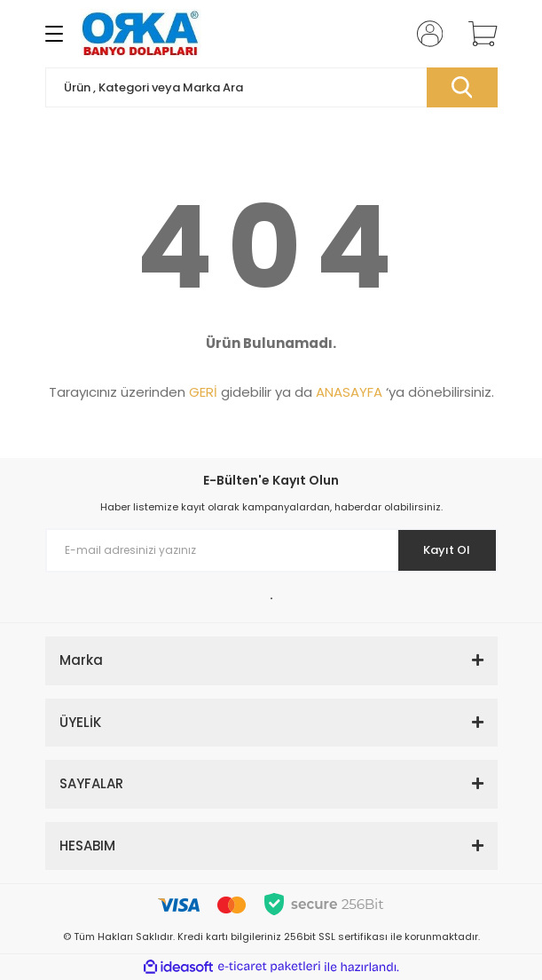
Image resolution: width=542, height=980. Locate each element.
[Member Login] (424, 34)
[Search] (271, 87)
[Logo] (141, 34)
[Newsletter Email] (271, 550)
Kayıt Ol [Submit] (447, 550)
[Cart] (476, 34)
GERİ (203, 392)
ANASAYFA (349, 392)
